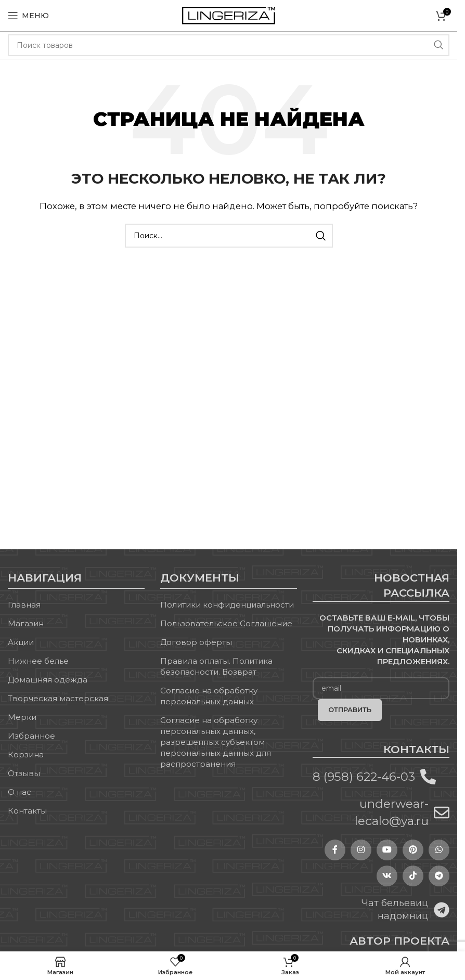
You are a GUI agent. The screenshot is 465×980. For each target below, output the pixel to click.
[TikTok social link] (413, 876)
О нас (20, 792)
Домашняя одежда (48, 680)
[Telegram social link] (439, 876)
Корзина (26, 755)
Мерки (22, 717)
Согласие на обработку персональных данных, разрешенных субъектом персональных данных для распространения (216, 742)
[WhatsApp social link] (439, 850)
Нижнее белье (38, 661)
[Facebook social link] (335, 850)
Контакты (27, 811)
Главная (24, 605)
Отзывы (24, 773)
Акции (21, 642)
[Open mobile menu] (28, 16)
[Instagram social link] (361, 850)
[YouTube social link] (387, 850)
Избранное (31, 736)
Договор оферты (196, 642)
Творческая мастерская (58, 698)
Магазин (26, 623)
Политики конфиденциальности (227, 605)
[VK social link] (387, 876)
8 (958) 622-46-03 (364, 777)
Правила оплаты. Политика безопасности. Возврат (216, 666)
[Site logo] (229, 15)
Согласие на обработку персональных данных (209, 696)
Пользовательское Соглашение (226, 623)
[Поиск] (229, 45)
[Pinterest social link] (413, 850)
